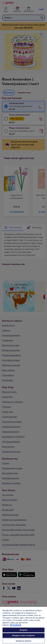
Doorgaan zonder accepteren (23, 635)
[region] (23, 625)
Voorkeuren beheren (23, 641)
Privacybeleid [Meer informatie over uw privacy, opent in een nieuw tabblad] (16, 625)
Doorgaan (23, 630)
